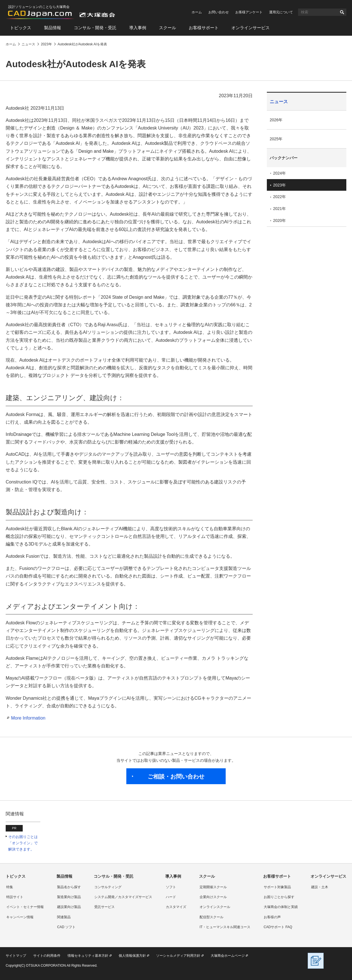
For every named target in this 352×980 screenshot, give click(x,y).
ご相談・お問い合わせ (176, 777)
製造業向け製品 (69, 897)
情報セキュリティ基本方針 (88, 956)
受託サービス (104, 907)
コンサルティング (108, 887)
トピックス (21, 28)
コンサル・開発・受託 (95, 28)
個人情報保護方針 (132, 956)
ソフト (171, 887)
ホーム (197, 12)
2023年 (279, 185)
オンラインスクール (215, 907)
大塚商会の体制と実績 (281, 907)
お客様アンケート (249, 12)
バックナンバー (284, 158)
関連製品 (64, 917)
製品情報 (53, 28)
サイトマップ (16, 956)
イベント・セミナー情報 (25, 907)
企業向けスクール (213, 897)
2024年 (279, 173)
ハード (171, 897)
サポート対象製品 (277, 887)
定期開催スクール (213, 887)
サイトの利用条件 (47, 956)
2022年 (279, 197)
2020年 (279, 220)
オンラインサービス (251, 28)
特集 (10, 887)
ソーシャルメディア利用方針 (178, 956)
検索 (342, 12)
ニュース (279, 102)
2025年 (276, 139)
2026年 (276, 120)
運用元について (281, 12)
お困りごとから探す (279, 897)
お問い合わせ (219, 12)
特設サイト (15, 897)
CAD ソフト (66, 927)
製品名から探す (69, 887)
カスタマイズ (176, 907)
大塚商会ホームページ (228, 956)
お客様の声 (272, 917)
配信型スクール (211, 917)
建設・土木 (320, 887)
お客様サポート (204, 28)
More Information (28, 718)
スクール (167, 28)
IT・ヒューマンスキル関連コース (225, 927)
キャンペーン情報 (20, 917)
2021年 (279, 209)
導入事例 (138, 28)
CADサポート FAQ (278, 927)
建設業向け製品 (69, 907)
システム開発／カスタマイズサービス (123, 897)
